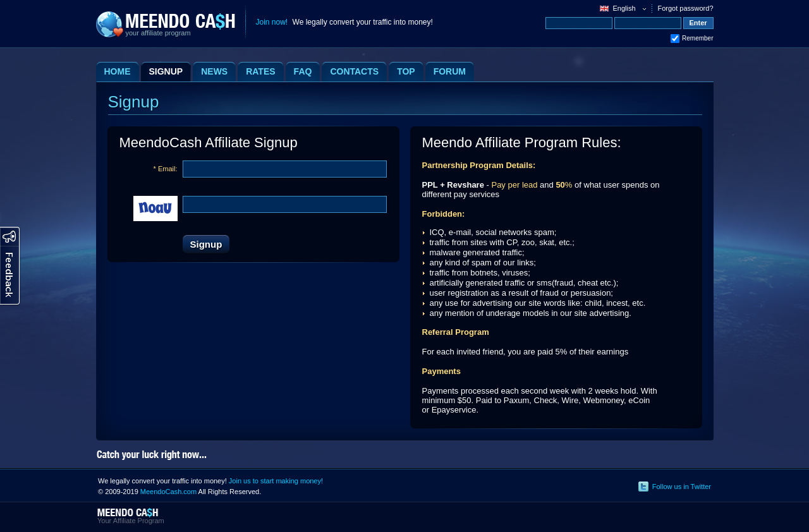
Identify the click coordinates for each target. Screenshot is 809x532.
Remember (697, 38)
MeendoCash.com (168, 492)
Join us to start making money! (276, 481)
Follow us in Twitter (682, 487)
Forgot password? (685, 8)
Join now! (272, 22)
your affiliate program (158, 33)
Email (167, 169)
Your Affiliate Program (131, 521)
